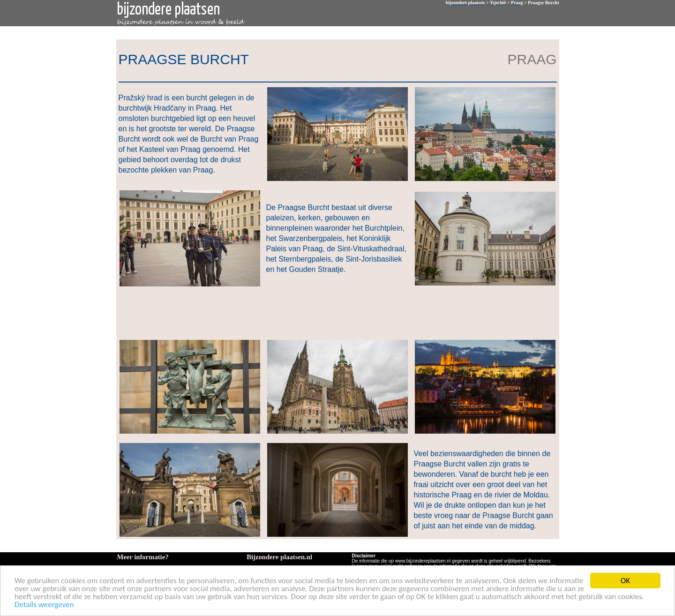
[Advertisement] (336, 312)
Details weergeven (44, 605)
